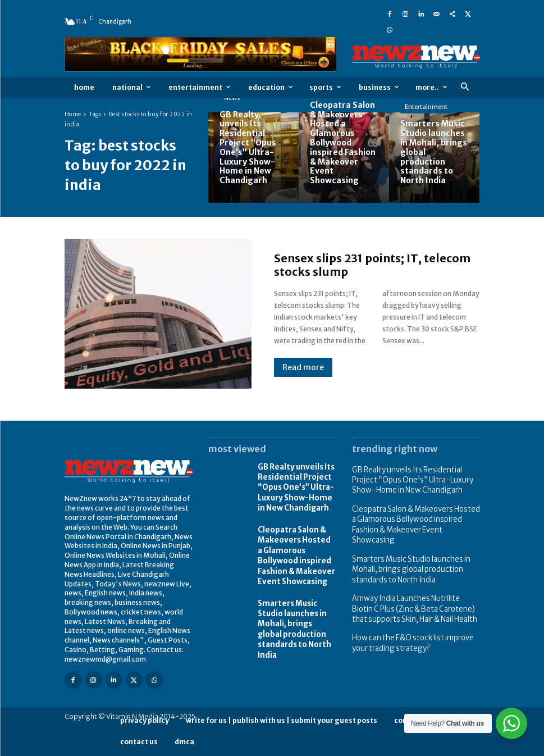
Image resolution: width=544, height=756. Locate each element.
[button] (465, 87)
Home (73, 114)
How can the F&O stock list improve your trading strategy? (408, 621)
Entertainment (426, 107)
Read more (303, 367)
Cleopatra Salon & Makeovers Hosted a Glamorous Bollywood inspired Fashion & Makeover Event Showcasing (296, 548)
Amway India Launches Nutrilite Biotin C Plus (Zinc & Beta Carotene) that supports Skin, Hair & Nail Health (414, 589)
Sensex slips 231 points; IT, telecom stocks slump (372, 265)
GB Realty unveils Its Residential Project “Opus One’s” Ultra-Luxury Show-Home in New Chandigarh (296, 485)
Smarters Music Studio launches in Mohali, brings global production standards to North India (297, 611)
